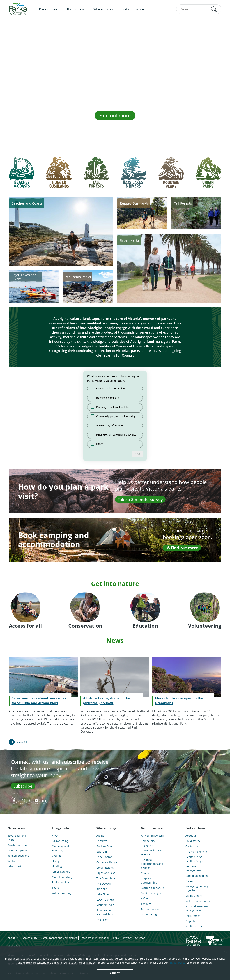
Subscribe (23, 786)
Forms (189, 881)
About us (191, 836)
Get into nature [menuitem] (133, 9)
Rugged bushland (18, 856)
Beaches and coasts (20, 845)
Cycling (56, 856)
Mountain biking (62, 877)
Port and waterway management (197, 908)
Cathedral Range (107, 862)
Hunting (57, 866)
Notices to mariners (198, 901)
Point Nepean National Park (105, 912)
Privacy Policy (177, 963)
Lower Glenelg (105, 900)
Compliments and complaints (59, 938)
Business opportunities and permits (152, 864)
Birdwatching (60, 841)
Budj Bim (102, 852)
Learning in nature (152, 888)
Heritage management (194, 868)
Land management (197, 876)
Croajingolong (105, 868)
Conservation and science (152, 852)
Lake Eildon (103, 894)
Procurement (193, 916)
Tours (55, 888)
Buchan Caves (105, 846)
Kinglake (102, 889)
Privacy (14, 793)
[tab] (22, 175)
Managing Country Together (197, 888)
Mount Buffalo (105, 905)
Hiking (56, 861)
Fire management (196, 852)
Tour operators (150, 909)
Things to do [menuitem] (75, 9)
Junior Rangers (61, 872)
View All (22, 742)
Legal (116, 938)
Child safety (193, 841)
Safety (145, 898)
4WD (55, 836)
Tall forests (14, 861)
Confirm (115, 973)
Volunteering (149, 914)
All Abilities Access (152, 836)
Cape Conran (104, 857)
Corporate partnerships (149, 880)
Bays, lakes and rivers (17, 838)
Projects (190, 921)
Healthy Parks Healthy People (195, 859)
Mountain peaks (17, 850)
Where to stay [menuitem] (103, 9)
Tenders (146, 904)
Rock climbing (60, 882)
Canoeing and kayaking (60, 848)
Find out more (115, 115)
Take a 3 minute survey (140, 499)
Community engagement (149, 843)
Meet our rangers (152, 893)
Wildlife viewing (62, 893)
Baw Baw (102, 841)
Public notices (194, 926)
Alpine (100, 836)
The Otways (104, 884)
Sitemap (140, 938)
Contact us (192, 846)
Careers (146, 873)
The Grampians (106, 878)
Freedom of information (95, 938)
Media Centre (194, 896)
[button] (214, 9)
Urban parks (15, 866)
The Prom (102, 920)
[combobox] (199, 9)
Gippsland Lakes (107, 873)
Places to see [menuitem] (48, 9)
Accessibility (30, 938)
